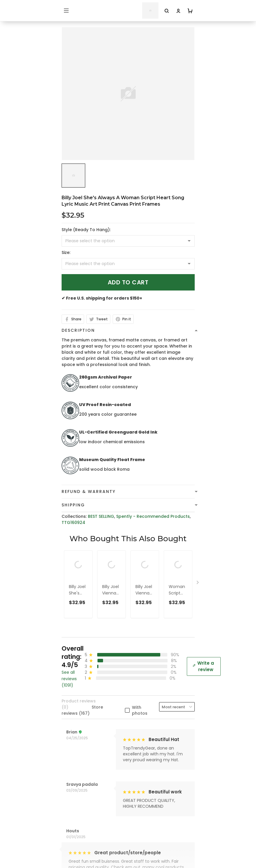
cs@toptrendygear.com (93, 680)
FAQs (67, 838)
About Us (71, 820)
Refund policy (76, 773)
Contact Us (74, 829)
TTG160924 (73, 522)
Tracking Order (78, 848)
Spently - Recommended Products (153, 516)
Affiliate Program (80, 857)
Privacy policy (76, 746)
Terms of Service (79, 755)
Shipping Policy (77, 764)
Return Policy (75, 782)
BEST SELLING (101, 516)
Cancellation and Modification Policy (101, 791)
